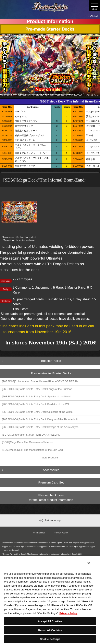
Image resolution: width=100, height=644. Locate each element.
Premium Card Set (51, 482)
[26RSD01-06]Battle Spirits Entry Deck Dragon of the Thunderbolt (40, 419)
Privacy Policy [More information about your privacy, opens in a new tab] (68, 613)
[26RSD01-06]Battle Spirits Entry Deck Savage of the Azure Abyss (40, 427)
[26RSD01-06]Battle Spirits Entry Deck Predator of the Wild (36, 404)
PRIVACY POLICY (61, 533)
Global (94, 16)
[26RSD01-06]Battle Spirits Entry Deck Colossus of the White (37, 412)
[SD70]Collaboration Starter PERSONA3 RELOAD (31, 435)
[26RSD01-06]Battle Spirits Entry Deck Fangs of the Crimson (37, 389)
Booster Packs (51, 361)
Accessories (51, 470)
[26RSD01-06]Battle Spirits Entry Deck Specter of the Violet (36, 396)
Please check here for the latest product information (51, 497)
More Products (50, 458)
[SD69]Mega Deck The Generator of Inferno (27, 442)
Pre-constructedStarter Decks (51, 373)
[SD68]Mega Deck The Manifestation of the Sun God (32, 450)
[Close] (89, 563)
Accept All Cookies (50, 621)
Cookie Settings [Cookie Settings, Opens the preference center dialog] (50, 639)
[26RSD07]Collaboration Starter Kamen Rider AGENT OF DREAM (40, 381)
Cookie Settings (39, 533)
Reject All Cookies (50, 630)
